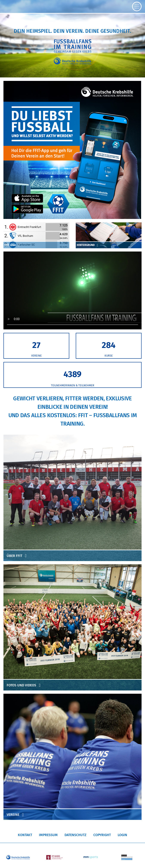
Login (122, 835)
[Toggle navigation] (137, 6)
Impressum (48, 835)
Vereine (16, 815)
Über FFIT (18, 556)
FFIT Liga (13, 245)
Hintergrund (88, 245)
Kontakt (25, 835)
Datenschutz (76, 835)
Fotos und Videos (25, 685)
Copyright (102, 835)
